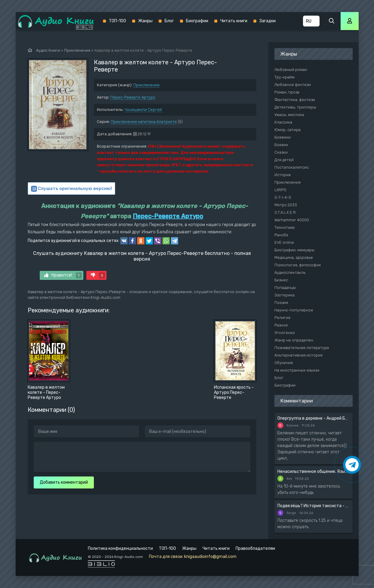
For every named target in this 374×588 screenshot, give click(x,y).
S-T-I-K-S (283, 197)
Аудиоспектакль (290, 273)
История (283, 175)
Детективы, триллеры (295, 107)
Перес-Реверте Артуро (133, 97)
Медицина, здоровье (294, 257)
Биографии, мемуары (294, 250)
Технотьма (284, 227)
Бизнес (281, 280)
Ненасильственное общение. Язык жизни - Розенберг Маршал (314, 472)
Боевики (283, 137)
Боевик (281, 145)
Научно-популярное (294, 310)
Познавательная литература (302, 348)
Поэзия (281, 303)
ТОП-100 (117, 21)
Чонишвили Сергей (143, 110)
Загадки (267, 21)
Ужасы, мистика (289, 115)
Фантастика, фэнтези (295, 100)
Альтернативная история (298, 355)
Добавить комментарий (64, 482)
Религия (282, 318)
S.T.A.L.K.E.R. (286, 212)
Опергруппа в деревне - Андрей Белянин (314, 418)
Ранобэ (281, 235)
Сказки (281, 152)
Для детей (284, 160)
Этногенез (284, 333)
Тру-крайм (284, 77)
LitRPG (280, 190)
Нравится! (63, 275)
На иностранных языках (297, 370)
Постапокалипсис (292, 167)
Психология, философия (298, 265)
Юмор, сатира (287, 130)
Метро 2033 (286, 205)
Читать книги (234, 21)
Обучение (284, 363)
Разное (281, 325)
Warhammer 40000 (292, 220)
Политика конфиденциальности (120, 548)
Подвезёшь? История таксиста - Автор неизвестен (314, 506)
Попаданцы (285, 288)
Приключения (146, 85)
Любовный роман (291, 70)
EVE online (284, 242)
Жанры (145, 21)
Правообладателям (255, 548)
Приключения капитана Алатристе (144, 122)
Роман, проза (287, 92)
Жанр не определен (294, 340)
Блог (169, 21)
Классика (283, 122)
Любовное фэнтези (293, 85)
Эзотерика (284, 295)
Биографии (197, 21)
